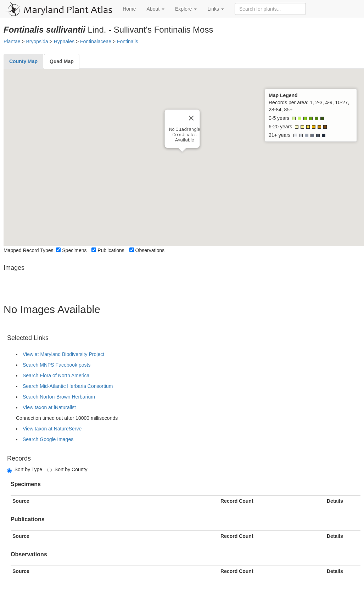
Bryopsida (37, 41)
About (156, 9)
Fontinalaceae (96, 41)
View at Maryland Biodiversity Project (63, 354)
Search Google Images (48, 439)
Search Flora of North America (56, 375)
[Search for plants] (270, 9)
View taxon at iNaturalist (49, 407)
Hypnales (64, 41)
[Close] (191, 118)
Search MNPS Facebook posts (57, 365)
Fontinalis (128, 41)
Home (129, 9)
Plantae (12, 41)
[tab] (23, 61)
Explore (186, 9)
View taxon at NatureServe (52, 429)
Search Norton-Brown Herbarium (59, 397)
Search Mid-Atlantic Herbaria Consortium (68, 386)
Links (216, 9)
